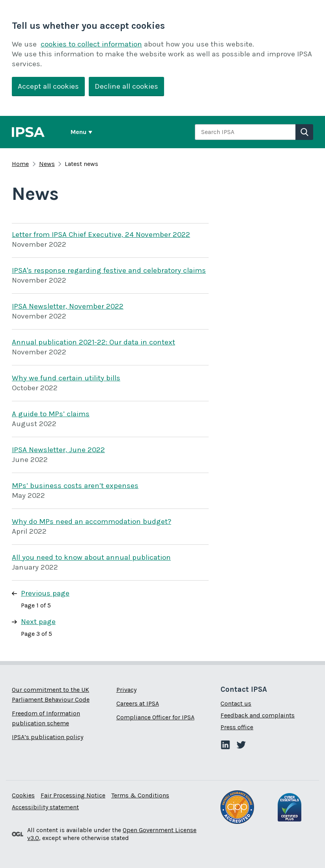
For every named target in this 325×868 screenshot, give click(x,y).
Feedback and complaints (258, 715)
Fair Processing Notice (73, 795)
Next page (38, 622)
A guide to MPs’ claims (51, 414)
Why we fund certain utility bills (66, 378)
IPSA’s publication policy (48, 737)
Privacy (126, 690)
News (47, 164)
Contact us (236, 703)
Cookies (23, 795)
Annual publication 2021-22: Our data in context (93, 342)
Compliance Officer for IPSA (155, 717)
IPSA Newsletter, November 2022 (68, 306)
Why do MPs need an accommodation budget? (92, 522)
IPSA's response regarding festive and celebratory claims (109, 270)
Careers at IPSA (138, 703)
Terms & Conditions (140, 795)
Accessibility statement (45, 807)
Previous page (45, 593)
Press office (237, 727)
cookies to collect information (91, 44)
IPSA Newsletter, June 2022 (58, 450)
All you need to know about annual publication (91, 557)
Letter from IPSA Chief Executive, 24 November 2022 (101, 235)
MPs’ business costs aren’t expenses (75, 486)
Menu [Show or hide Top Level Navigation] (78, 132)
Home (20, 164)
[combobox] (245, 132)
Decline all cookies (126, 86)
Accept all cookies (48, 86)
